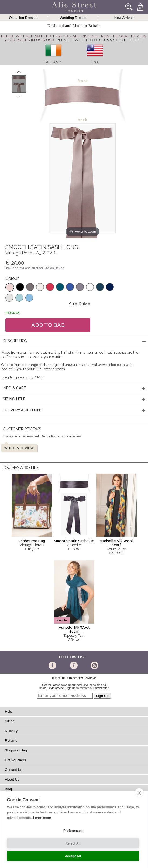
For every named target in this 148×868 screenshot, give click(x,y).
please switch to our (91, 40)
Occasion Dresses (24, 18)
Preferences (73, 831)
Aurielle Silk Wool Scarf (74, 629)
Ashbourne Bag (32, 541)
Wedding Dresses (74, 18)
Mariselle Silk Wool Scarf (116, 543)
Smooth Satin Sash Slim (74, 541)
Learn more (42, 818)
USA (95, 62)
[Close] (137, 40)
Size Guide (80, 304)
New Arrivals (124, 18)
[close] (139, 793)
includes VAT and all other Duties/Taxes (35, 268)
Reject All (73, 843)
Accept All (73, 856)
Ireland (53, 62)
